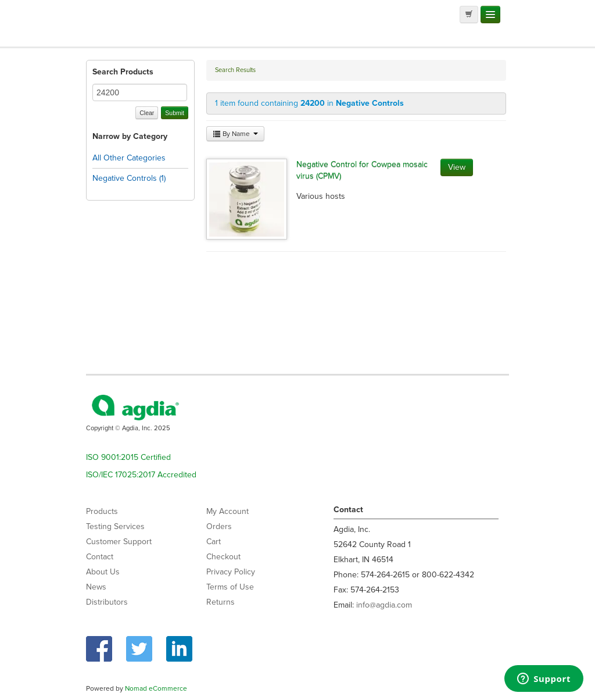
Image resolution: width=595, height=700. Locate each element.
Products (102, 511)
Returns (221, 602)
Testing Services (115, 526)
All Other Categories (129, 158)
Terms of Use (230, 587)
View (457, 167)
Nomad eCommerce (156, 688)
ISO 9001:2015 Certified (128, 457)
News (96, 587)
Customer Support (119, 542)
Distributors (107, 602)
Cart (214, 542)
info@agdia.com (384, 605)
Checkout (223, 557)
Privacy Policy (231, 572)
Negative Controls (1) (129, 178)
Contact (100, 557)
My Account (227, 511)
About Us (103, 572)
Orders (219, 526)
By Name (235, 134)
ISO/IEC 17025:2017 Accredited (141, 475)
